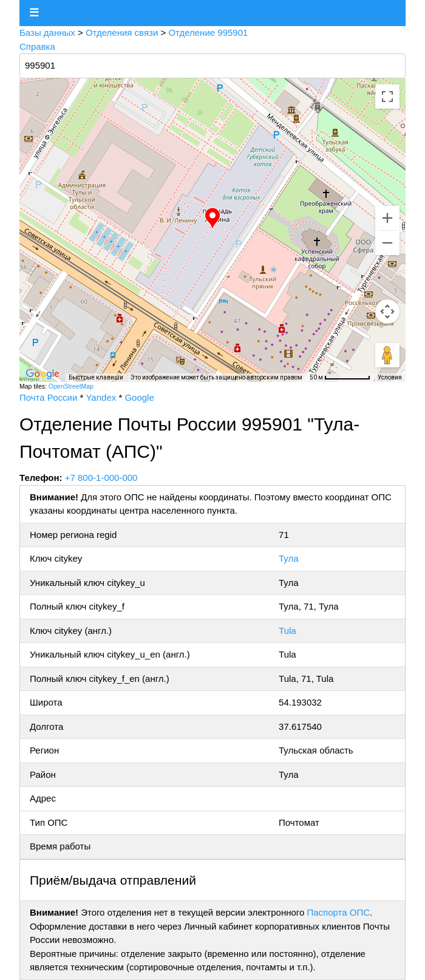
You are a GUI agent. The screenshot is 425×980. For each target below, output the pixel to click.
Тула (289, 558)
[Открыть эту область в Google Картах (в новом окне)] (42, 374)
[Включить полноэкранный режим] (387, 97)
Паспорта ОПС (338, 912)
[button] (212, 219)
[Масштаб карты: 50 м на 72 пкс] (340, 378)
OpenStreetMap (71, 386)
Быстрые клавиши (96, 377)
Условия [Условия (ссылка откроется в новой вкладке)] (390, 377)
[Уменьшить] (387, 243)
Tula (287, 631)
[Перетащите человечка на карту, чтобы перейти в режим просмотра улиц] (387, 355)
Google (139, 397)
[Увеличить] (387, 218)
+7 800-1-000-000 (101, 478)
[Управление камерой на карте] (387, 311)
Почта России (48, 397)
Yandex (101, 397)
